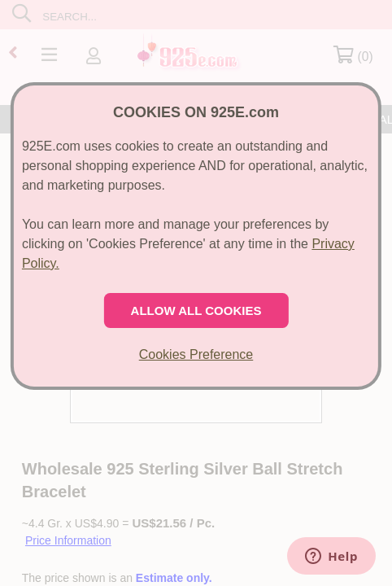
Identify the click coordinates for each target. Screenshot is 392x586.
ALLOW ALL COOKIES (196, 310)
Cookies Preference (196, 354)
